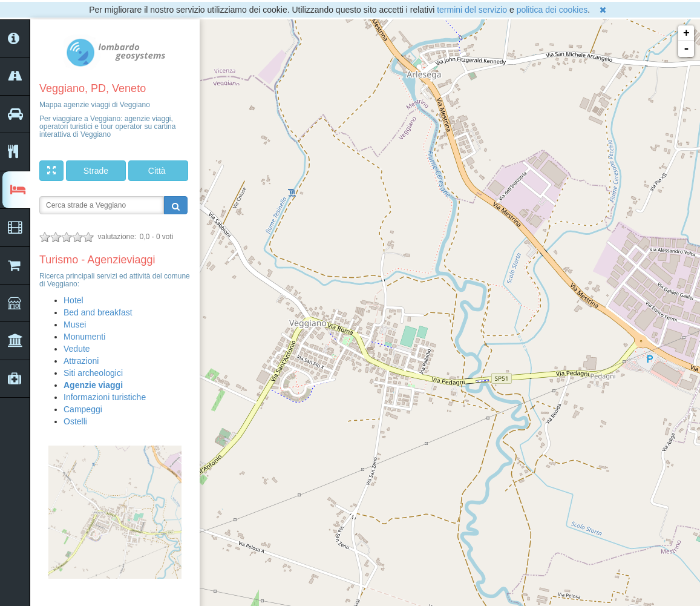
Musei (75, 324)
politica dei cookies (552, 10)
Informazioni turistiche (105, 397)
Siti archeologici (93, 373)
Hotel (74, 300)
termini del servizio (472, 10)
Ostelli (75, 421)
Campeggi (83, 409)
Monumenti (84, 337)
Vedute (77, 349)
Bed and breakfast (98, 312)
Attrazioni (81, 361)
